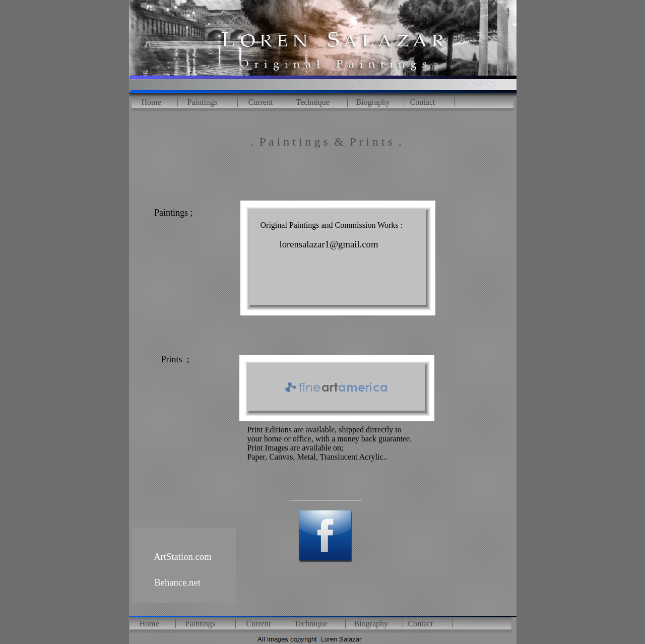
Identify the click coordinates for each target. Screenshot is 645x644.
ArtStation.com (182, 557)
